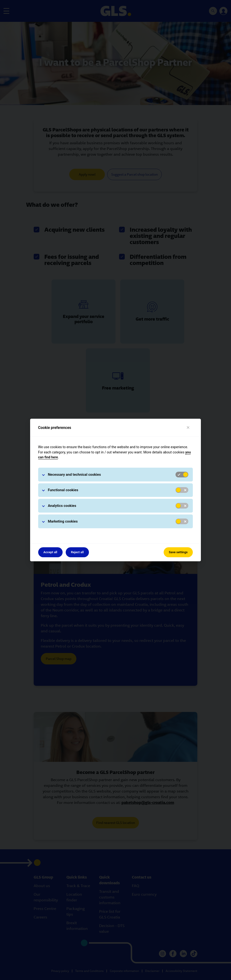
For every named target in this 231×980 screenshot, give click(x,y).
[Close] (188, 428)
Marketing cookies (63, 521)
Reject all (77, 552)
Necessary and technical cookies (74, 475)
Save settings (178, 552)
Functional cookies (63, 490)
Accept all (50, 552)
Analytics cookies (62, 506)
